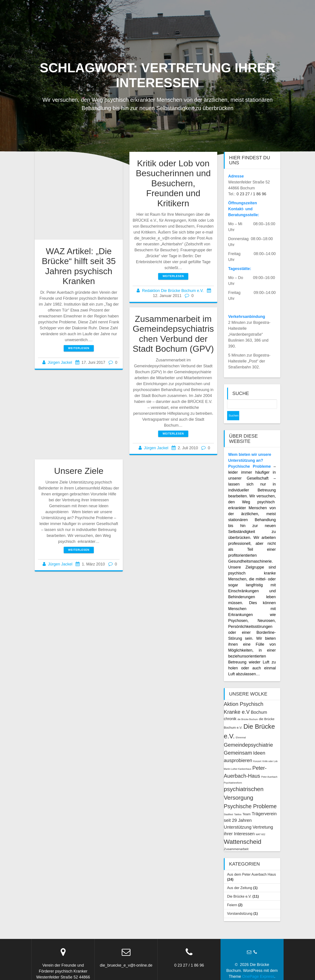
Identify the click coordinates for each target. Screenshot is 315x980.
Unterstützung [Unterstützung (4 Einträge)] (238, 818)
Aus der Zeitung (240, 879)
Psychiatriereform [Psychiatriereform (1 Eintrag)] (233, 773)
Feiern (232, 896)
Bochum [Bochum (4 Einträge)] (259, 703)
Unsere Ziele (79, 471)
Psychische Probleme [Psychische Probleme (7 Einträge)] (250, 797)
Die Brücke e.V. (239, 887)
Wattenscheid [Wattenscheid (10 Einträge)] (243, 832)
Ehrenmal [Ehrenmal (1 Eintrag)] (241, 728)
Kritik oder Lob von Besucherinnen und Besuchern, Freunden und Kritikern (173, 183)
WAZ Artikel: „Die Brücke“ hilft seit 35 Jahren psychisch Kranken (79, 266)
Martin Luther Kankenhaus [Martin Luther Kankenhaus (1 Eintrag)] (238, 760)
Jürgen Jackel (60, 362)
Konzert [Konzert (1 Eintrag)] (257, 752)
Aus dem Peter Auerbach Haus (252, 865)
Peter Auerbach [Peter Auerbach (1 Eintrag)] (269, 768)
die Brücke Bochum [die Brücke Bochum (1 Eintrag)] (248, 710)
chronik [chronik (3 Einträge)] (230, 710)
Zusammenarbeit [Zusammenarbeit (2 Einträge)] (236, 840)
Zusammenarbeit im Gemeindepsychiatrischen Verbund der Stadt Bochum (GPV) (173, 334)
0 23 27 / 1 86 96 (251, 194)
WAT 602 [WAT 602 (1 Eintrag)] (260, 825)
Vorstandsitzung (240, 904)
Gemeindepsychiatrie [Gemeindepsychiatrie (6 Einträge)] (248, 736)
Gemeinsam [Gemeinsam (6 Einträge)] (238, 744)
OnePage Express (258, 967)
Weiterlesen (79, 348)
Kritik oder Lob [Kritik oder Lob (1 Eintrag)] (270, 752)
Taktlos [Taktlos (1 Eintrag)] (238, 805)
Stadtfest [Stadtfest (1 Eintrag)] (228, 805)
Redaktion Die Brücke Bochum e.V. (173, 291)
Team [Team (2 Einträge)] (247, 805)
